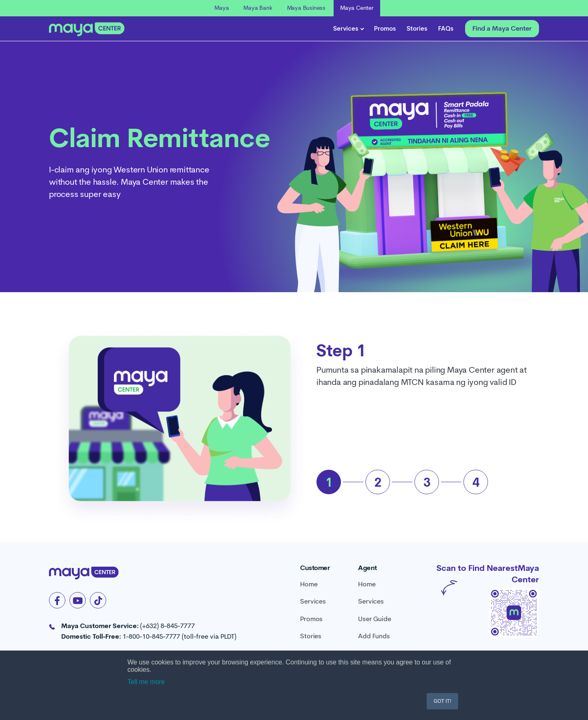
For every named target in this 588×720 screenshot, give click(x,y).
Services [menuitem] (313, 601)
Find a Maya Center (502, 28)
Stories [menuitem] (311, 636)
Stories (417, 28)
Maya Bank (258, 8)
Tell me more (146, 682)
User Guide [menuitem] (374, 619)
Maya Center (357, 8)
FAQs (446, 28)
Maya (222, 8)
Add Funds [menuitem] (374, 636)
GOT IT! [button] (442, 701)
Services (348, 28)
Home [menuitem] (309, 584)
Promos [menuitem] (311, 619)
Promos (385, 28)
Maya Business (306, 8)
